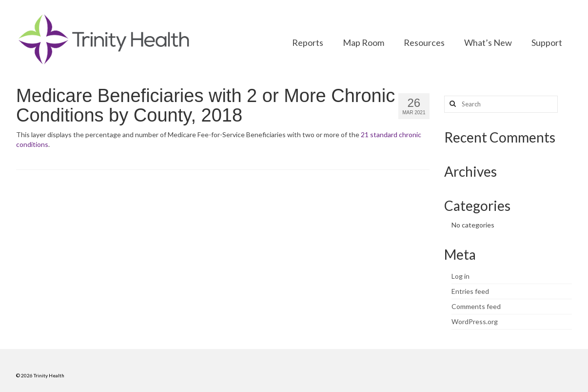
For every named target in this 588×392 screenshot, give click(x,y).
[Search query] (501, 104)
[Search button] (451, 104)
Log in (461, 276)
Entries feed (470, 291)
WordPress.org (475, 321)
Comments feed (476, 306)
